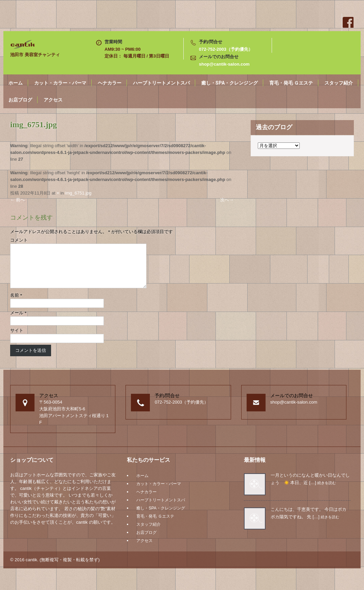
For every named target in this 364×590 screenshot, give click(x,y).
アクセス (53, 100)
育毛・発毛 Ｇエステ (291, 83)
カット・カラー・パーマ (60, 83)
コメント (19, 240)
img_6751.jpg (78, 193)
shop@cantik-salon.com (224, 64)
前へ (17, 200)
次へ (227, 200)
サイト (17, 338)
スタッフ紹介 (339, 83)
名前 (16, 303)
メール (18, 321)
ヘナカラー (110, 83)
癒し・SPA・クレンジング (230, 83)
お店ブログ (20, 100)
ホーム (16, 83)
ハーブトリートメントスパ (161, 83)
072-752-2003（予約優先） (226, 49)
